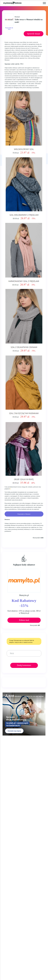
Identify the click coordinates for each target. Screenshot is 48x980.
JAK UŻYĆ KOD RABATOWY (16, 839)
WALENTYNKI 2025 (12, 823)
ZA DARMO (8, 808)
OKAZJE (6, 794)
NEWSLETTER (9, 859)
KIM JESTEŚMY (10, 834)
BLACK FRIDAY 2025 (12, 813)
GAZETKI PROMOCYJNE (14, 803)
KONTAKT (7, 854)
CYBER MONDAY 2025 (13, 818)
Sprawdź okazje (34, 34)
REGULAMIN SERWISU (13, 843)
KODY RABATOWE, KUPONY (16, 798)
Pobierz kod (24, 620)
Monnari (17, 17)
